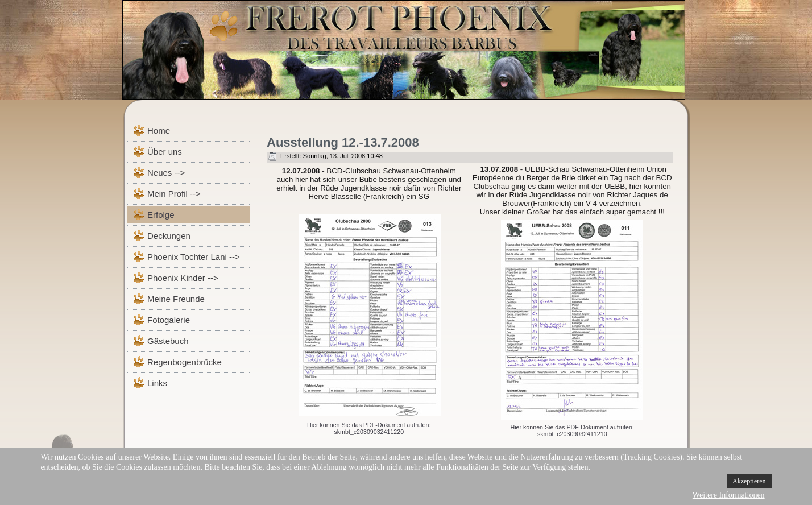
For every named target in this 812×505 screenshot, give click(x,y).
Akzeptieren (749, 481)
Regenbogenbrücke (185, 362)
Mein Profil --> (174, 194)
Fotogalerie (169, 320)
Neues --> (166, 173)
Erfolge (161, 215)
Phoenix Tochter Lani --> (194, 257)
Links (157, 383)
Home (159, 131)
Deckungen (169, 236)
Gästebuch (168, 341)
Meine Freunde (176, 299)
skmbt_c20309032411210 (572, 434)
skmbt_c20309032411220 (369, 432)
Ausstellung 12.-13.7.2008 (343, 142)
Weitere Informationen (729, 495)
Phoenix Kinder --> (183, 278)
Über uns (165, 152)
